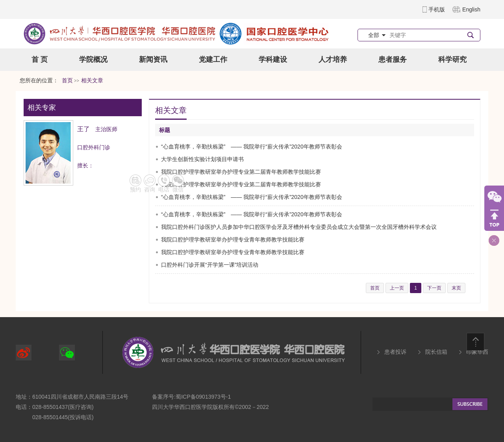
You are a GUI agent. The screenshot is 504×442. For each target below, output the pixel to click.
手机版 (437, 9)
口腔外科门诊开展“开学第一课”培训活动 (210, 265)
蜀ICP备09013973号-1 (203, 397)
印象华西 (477, 352)
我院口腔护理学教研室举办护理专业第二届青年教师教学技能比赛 (241, 172)
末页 (456, 288)
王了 (83, 129)
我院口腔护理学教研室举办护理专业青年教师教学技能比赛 (233, 240)
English (471, 9)
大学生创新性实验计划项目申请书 (202, 159)
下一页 (434, 288)
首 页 (40, 59)
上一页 (397, 288)
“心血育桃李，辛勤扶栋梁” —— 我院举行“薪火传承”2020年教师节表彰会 (252, 147)
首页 (67, 81)
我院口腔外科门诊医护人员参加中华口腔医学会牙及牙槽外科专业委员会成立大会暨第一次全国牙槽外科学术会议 (299, 227)
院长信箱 (436, 352)
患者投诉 (395, 352)
